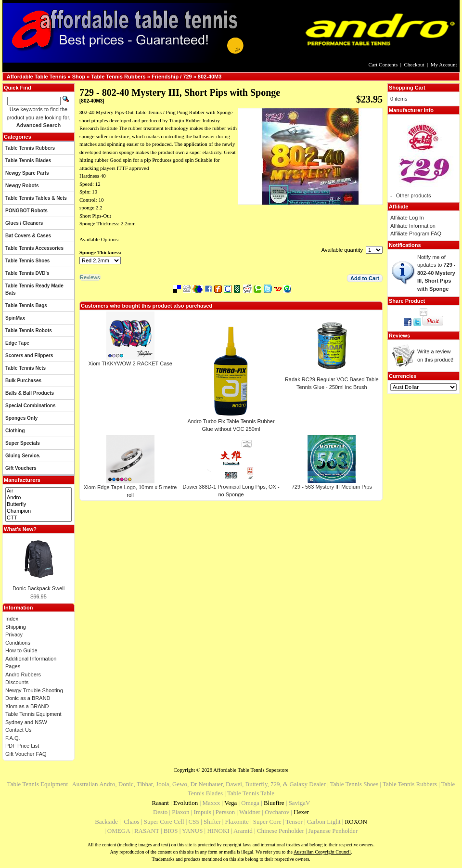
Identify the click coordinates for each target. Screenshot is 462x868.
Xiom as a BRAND (27, 706)
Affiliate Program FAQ (416, 233)
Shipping (16, 627)
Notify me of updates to (436, 273)
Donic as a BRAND (28, 698)
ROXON (356, 822)
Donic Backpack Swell (38, 588)
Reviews (399, 336)
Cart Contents (383, 65)
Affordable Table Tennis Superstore (251, 770)
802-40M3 (210, 77)
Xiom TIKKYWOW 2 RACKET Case (130, 363)
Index (12, 619)
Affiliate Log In (407, 218)
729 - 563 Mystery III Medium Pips (332, 487)
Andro (38, 498)
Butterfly (38, 505)
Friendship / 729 (172, 77)
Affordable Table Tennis (37, 77)
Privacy (14, 635)
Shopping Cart (407, 88)
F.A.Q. (13, 738)
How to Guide (21, 650)
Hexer (301, 812)
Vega (231, 803)
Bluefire (274, 803)
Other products (414, 195)
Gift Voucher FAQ (26, 754)
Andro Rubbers (23, 674)
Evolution (186, 803)
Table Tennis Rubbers (118, 77)
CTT (38, 518)
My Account (444, 65)
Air (38, 491)
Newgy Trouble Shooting (34, 690)
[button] (365, 278)
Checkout (414, 65)
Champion (38, 511)
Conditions (18, 643)
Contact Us (18, 730)
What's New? (20, 529)
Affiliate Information (413, 226)
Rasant (160, 803)
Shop (79, 77)
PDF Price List (22, 746)
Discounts (17, 682)
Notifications (405, 245)
